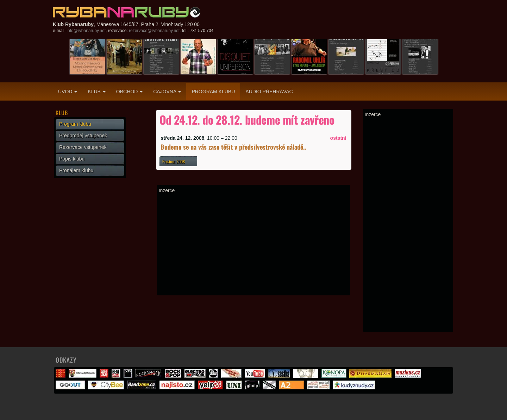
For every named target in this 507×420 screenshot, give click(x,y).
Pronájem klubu (76, 170)
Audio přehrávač (269, 92)
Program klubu (213, 92)
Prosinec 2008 (174, 161)
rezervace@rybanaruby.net (154, 31)
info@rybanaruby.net (86, 31)
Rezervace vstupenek (83, 147)
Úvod (68, 92)
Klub (96, 92)
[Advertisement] (254, 244)
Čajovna (167, 92)
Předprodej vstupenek (83, 136)
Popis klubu (72, 159)
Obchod (129, 92)
